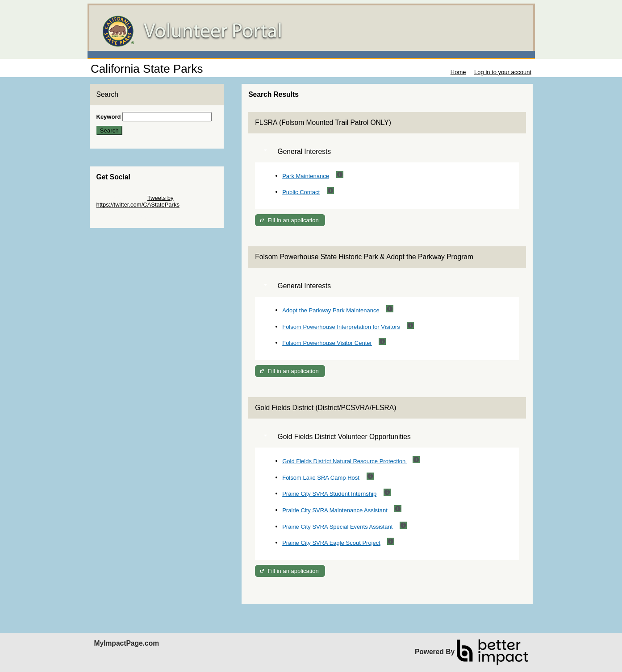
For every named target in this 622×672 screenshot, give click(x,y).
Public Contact (301, 192)
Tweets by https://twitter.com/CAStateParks (138, 201)
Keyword (109, 117)
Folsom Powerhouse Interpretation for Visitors (341, 326)
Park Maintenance (306, 176)
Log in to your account (503, 72)
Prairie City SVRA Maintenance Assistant (335, 510)
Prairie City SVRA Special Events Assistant (337, 526)
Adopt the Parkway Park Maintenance (331, 310)
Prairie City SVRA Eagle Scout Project (331, 543)
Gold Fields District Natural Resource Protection (345, 461)
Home (458, 72)
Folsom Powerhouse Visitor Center (327, 343)
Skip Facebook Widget (125, 218)
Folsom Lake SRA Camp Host (321, 477)
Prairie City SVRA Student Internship (329, 494)
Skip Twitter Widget (121, 198)
